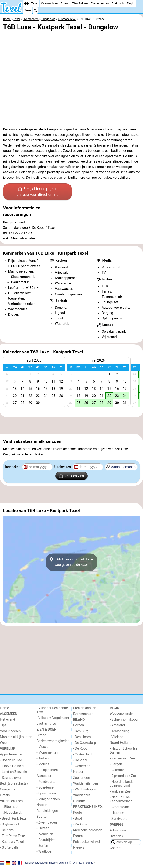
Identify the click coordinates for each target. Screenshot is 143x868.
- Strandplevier (11, 778)
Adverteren (118, 830)
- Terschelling (120, 731)
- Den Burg (81, 731)
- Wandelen (45, 834)
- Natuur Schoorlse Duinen (124, 751)
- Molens (43, 764)
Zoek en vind (72, 476)
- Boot (78, 818)
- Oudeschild (82, 754)
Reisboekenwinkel (87, 842)
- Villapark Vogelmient (53, 718)
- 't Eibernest (9, 807)
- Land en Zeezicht (14, 772)
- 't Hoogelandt (11, 813)
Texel (35, 3)
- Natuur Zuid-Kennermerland (121, 799)
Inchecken (13, 467)
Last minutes (46, 724)
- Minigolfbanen (48, 799)
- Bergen (116, 764)
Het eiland (8, 719)
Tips (3, 725)
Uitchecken (63, 467)
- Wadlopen (45, 852)
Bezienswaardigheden (53, 741)
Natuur (42, 805)
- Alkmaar (117, 770)
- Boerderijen (46, 788)
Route (77, 813)
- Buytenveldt (10, 824)
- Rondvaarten (47, 782)
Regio (131, 3)
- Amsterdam (120, 807)
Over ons (116, 836)
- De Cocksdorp (84, 743)
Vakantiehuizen (11, 801)
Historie (79, 801)
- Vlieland (117, 737)
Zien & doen (80, 3)
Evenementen (100, 3)
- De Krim (7, 830)
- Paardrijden (46, 840)
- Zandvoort (118, 819)
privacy (53, 863)
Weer (28, 10)
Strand (65, 3)
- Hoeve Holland (12, 766)
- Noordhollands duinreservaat (122, 784)
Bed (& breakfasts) (14, 784)
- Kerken (43, 758)
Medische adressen (88, 830)
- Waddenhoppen (86, 789)
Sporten (43, 817)
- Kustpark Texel (12, 842)
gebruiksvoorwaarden (36, 863)
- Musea (43, 747)
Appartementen (12, 754)
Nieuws (79, 848)
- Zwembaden (47, 822)
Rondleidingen (47, 811)
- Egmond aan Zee (123, 776)
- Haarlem (117, 813)
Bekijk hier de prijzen (38, 192)
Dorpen (79, 725)
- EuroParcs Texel (13, 836)
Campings (8, 789)
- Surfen (42, 846)
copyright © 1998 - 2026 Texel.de (76, 863)
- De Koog (80, 749)
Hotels (5, 795)
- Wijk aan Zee (120, 791)
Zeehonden (82, 778)
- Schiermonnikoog (124, 719)
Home (5, 708)
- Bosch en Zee (11, 760)
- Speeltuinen (46, 793)
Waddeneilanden (86, 784)
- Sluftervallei (10, 848)
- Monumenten (48, 753)
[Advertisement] (71, 425)
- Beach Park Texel (14, 818)
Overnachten (50, 3)
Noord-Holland (121, 743)
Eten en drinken (85, 708)
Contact (116, 848)
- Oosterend (82, 766)
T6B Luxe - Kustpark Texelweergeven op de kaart (72, 562)
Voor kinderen (10, 731)
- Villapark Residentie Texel (52, 710)
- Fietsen (43, 828)
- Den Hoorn (82, 737)
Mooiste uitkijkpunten (16, 737)
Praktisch (118, 3)
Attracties (44, 776)
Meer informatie (23, 238)
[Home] (26, 3)
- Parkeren (81, 824)
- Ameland (117, 725)
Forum (78, 836)
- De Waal (80, 760)
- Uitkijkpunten (47, 770)
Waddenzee (82, 795)
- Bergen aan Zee (122, 758)
